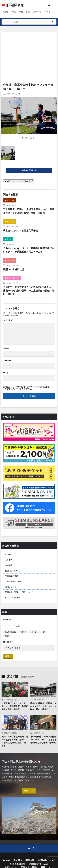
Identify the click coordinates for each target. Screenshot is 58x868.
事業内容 (9, 565)
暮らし (9, 239)
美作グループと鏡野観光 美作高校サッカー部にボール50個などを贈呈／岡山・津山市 (15, 741)
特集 (14, 12)
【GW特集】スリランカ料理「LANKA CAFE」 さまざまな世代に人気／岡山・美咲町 (43, 740)
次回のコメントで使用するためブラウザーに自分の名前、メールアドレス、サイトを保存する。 (28, 388)
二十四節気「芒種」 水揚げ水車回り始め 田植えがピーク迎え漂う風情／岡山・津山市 (29, 211)
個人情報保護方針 (13, 598)
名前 (6, 348)
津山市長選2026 (10, 632)
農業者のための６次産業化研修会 (20, 230)
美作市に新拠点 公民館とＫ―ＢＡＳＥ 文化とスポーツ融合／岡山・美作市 (43, 706)
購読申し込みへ (29, 791)
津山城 (7, 636)
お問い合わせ (11, 587)
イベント (49, 12)
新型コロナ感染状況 (14, 269)
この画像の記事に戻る (29, 170)
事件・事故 (24, 12)
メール (7, 361)
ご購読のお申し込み (13, 581)
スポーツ (37, 12)
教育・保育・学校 (13, 278)
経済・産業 (11, 221)
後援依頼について (13, 571)
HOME (5, 12)
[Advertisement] (29, 46)
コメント (8, 320)
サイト (6, 373)
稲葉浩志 (23, 632)
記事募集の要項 (12, 576)
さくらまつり (35, 632)
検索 (7, 656)
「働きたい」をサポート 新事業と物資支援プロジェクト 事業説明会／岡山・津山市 (29, 250)
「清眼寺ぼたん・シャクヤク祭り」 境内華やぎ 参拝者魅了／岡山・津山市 (15, 706)
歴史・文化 (11, 200)
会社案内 (9, 560)
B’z (44, 632)
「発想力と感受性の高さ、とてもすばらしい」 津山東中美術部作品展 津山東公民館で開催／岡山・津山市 (29, 290)
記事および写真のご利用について (19, 592)
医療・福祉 (11, 260)
